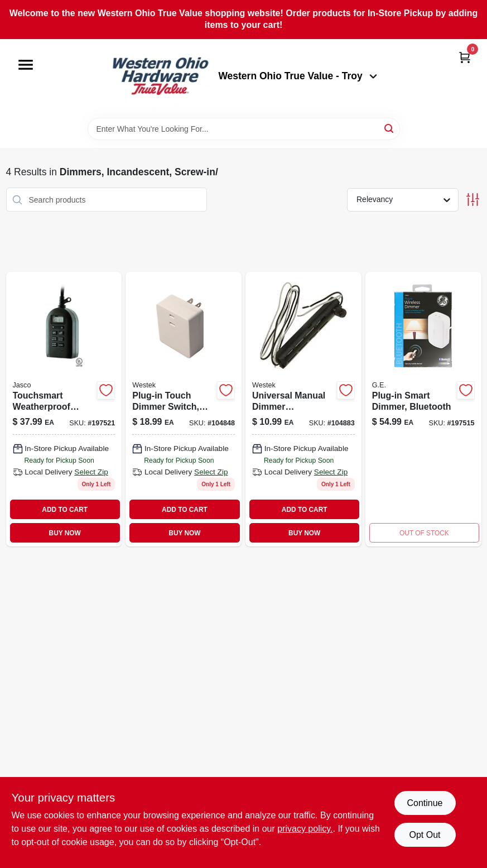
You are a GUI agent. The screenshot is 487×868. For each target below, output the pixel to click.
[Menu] (26, 65)
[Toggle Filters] (473, 200)
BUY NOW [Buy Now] (65, 533)
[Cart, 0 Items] (465, 57)
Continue (425, 803)
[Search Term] (244, 129)
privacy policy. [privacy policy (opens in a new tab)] (305, 829)
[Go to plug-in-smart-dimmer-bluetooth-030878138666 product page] (423, 409)
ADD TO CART (65, 510)
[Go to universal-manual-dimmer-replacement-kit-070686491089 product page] (303, 409)
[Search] (390, 128)
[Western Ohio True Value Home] (160, 78)
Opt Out (425, 835)
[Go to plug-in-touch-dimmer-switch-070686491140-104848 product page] (184, 409)
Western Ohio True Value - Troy (297, 76)
